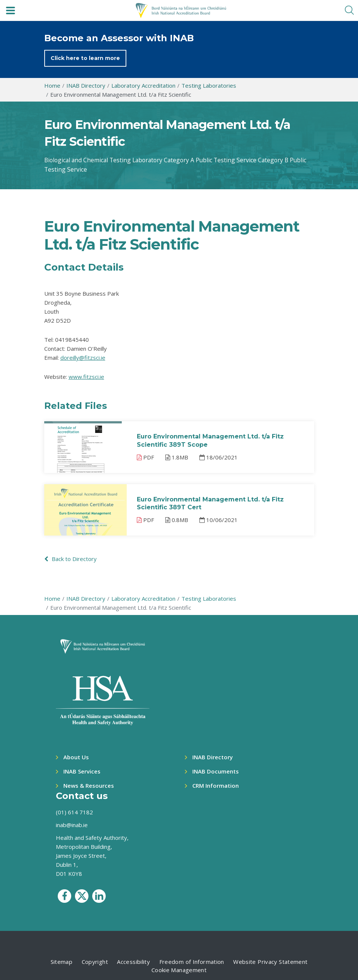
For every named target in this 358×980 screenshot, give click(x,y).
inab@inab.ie (72, 825)
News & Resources (89, 785)
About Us (76, 757)
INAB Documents (216, 771)
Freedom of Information (192, 962)
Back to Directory (70, 559)
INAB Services (82, 771)
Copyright (95, 962)
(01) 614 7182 (74, 812)
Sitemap (62, 962)
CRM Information (216, 785)
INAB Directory (213, 757)
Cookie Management (179, 970)
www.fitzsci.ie (86, 377)
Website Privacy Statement (270, 962)
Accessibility (133, 962)
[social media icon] (64, 896)
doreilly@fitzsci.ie (83, 358)
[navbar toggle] (10, 10)
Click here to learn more (85, 58)
